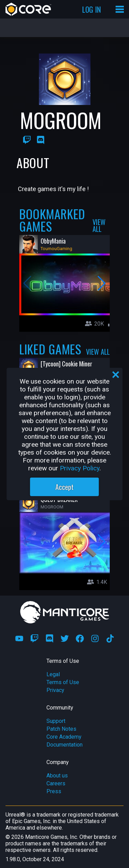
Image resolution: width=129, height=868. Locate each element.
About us (57, 776)
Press (54, 791)
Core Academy (64, 737)
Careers (56, 783)
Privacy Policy (80, 468)
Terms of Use (63, 682)
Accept (64, 487)
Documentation (64, 745)
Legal (53, 674)
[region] (65, 434)
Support (56, 721)
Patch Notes (61, 729)
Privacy (55, 690)
